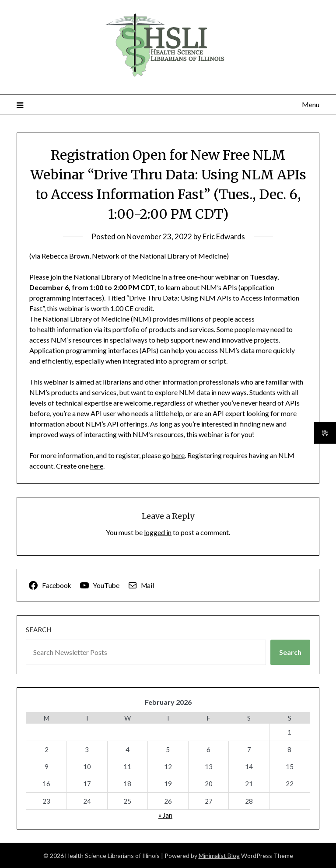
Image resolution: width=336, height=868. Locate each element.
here (178, 455)
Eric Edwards (224, 236)
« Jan (165, 815)
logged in (158, 532)
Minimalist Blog (219, 856)
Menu (311, 104)
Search (38, 630)
